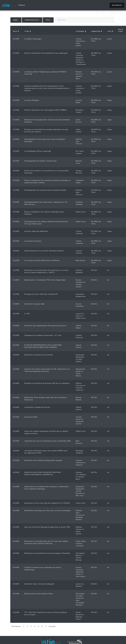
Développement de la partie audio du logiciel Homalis (45, 190)
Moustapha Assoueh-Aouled (80, 596)
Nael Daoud (80, 260)
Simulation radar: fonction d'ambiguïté (39, 584)
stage (109, 100)
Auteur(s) (80, 31)
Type (109, 31)
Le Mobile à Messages (33, 39)
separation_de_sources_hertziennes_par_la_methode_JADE (48, 441)
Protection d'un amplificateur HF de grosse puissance (45, 326)
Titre (27, 31)
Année (15, 20)
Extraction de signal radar (35, 304)
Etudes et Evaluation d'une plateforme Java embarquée (46, 53)
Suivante (52, 626)
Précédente (16, 626)
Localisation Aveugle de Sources (37, 407)
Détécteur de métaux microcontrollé (38, 355)
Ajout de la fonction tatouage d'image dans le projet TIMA (47, 527)
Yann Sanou (80, 576)
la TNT (27, 314)
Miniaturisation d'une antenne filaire (39, 594)
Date (15, 31)
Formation (96, 31)
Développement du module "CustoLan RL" (41, 161)
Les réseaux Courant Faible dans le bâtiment (42, 260)
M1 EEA (94, 270)
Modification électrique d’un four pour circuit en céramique (47, 511)
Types (48, 20)
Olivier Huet (81, 503)
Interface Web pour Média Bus (36, 231)
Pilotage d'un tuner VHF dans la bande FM (41, 294)
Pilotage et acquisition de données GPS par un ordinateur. (47, 383)
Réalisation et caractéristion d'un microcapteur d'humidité (47, 553)
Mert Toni (80, 496)
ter (108, 270)
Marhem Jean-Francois (79, 141)
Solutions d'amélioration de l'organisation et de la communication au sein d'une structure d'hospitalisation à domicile (47, 88)
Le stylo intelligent (32, 100)
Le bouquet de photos (33, 241)
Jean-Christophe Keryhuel (80, 603)
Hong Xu (79, 465)
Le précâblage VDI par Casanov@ (38, 151)
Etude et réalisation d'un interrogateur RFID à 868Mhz (46, 110)
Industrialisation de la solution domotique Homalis (44, 251)
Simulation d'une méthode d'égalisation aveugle (43, 460)
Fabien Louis (81, 212)
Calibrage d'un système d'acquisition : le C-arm (43, 335)
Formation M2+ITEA (32, 20)
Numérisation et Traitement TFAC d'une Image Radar (45, 280)
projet (110, 39)
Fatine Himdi (81, 541)
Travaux (22, 5)
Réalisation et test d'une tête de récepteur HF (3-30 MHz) (47, 503)
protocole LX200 (31, 417)
